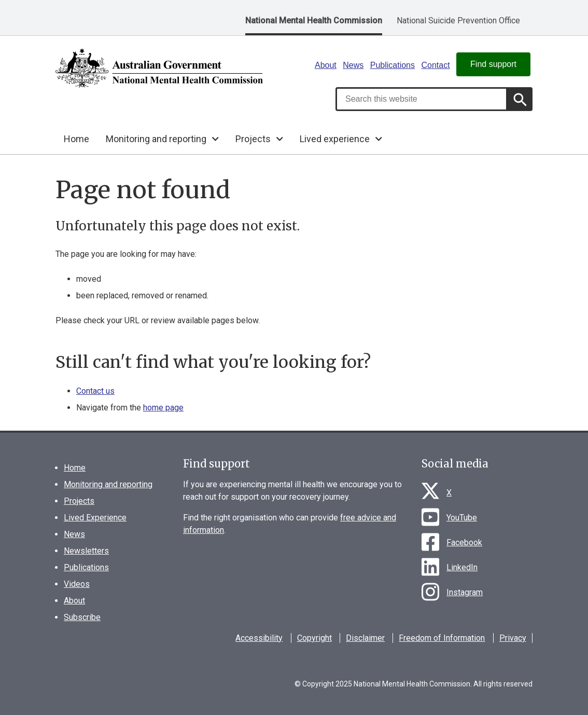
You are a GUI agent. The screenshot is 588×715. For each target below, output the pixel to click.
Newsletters (86, 551)
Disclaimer (365, 638)
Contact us (95, 391)
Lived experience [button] (335, 139)
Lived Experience (95, 518)
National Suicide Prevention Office (458, 20)
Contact (435, 65)
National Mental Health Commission (314, 20)
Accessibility (259, 638)
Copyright (314, 638)
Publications (393, 65)
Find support (493, 64)
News (353, 65)
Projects (79, 501)
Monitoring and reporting (108, 484)
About (326, 65)
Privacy (513, 638)
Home (76, 139)
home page (163, 408)
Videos (77, 584)
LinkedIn (462, 567)
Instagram (465, 592)
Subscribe (82, 617)
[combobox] (422, 99)
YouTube (462, 518)
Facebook (464, 542)
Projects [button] (253, 139)
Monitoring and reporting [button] (156, 139)
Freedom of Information (442, 638)
